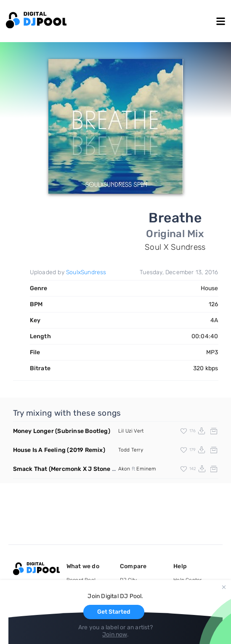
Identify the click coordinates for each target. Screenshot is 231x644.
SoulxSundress (86, 272)
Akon (124, 469)
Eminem (146, 469)
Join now (115, 635)
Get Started (114, 612)
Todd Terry (131, 450)
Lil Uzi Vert (131, 431)
